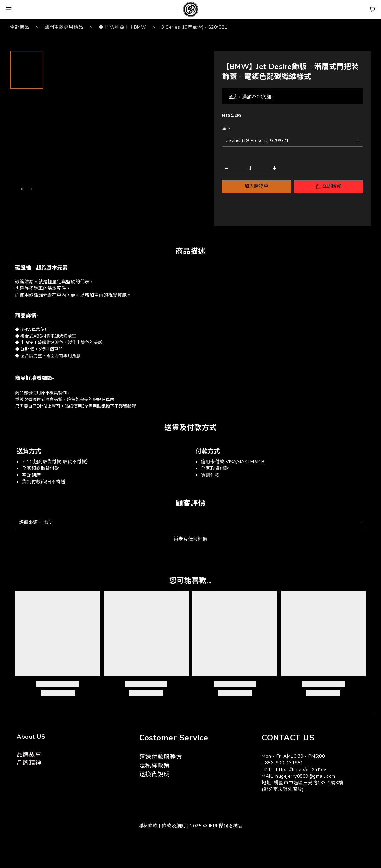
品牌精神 (29, 763)
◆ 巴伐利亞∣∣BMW (122, 27)
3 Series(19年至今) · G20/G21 (194, 27)
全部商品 (20, 27)
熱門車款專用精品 (64, 27)
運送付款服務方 (161, 757)
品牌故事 (29, 755)
